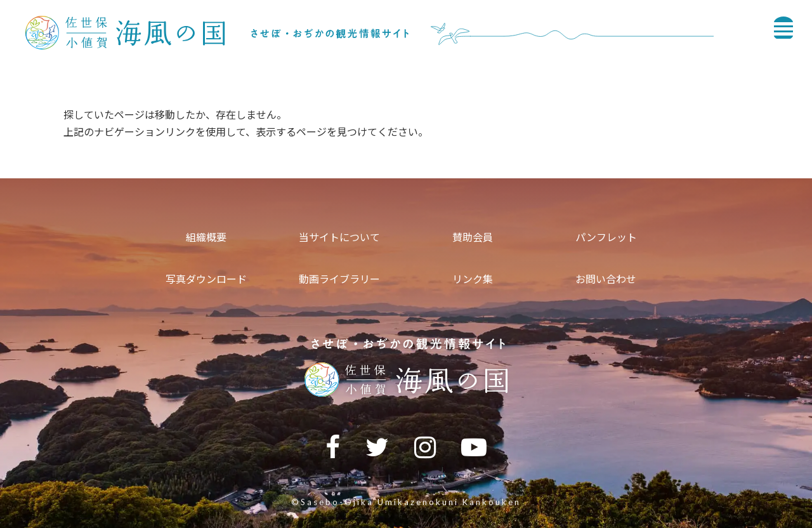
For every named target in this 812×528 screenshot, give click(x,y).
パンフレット (606, 237)
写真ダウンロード (206, 279)
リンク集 (473, 279)
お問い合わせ (606, 279)
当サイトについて (339, 237)
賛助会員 (473, 237)
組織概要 (206, 237)
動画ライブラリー (339, 279)
